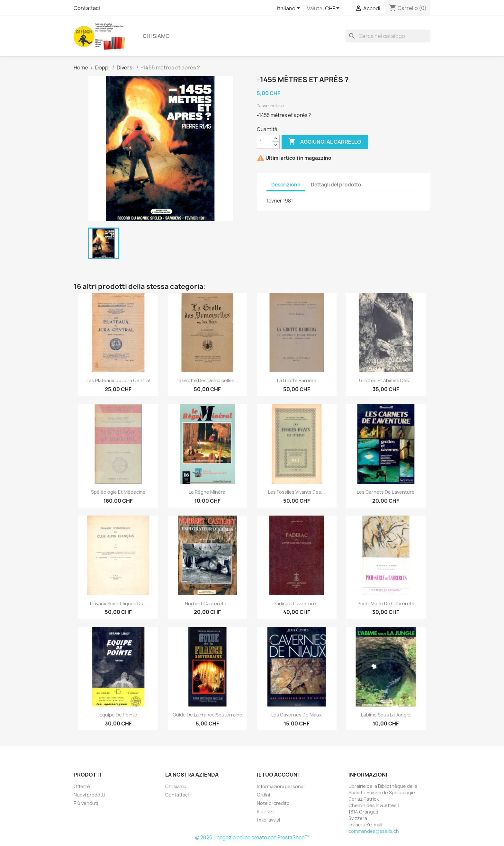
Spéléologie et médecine (118, 492)
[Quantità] (265, 142)
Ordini (263, 795)
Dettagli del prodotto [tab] (336, 185)
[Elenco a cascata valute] (333, 9)
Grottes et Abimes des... (386, 380)
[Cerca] (388, 36)
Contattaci (87, 8)
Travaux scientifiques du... (118, 603)
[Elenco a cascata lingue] (290, 9)
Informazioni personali (281, 786)
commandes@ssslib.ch (374, 831)
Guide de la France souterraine (207, 715)
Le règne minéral (207, 492)
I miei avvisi (268, 820)
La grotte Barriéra (297, 380)
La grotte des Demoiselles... (207, 380)
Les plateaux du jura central (118, 380)
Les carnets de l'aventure (386, 492)
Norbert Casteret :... (207, 603)
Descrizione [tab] (286, 185)
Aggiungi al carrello (325, 142)
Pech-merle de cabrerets (386, 603)
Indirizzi (265, 811)
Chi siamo (156, 36)
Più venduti (86, 803)
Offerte (82, 786)
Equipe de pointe (118, 715)
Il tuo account (279, 775)
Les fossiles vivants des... (297, 492)
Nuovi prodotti (89, 795)
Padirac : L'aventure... (297, 603)
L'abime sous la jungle (386, 715)
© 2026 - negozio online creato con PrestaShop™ (252, 837)
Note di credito (273, 803)
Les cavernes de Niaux (297, 715)
